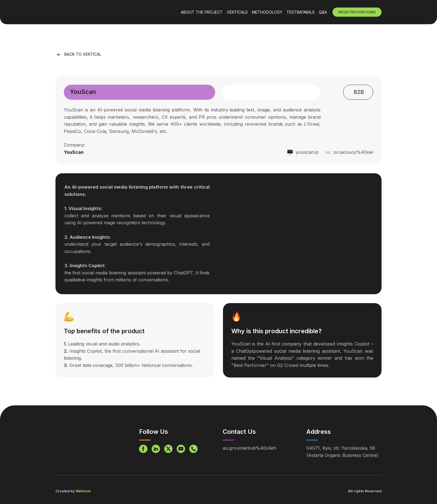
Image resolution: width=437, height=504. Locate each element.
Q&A (323, 12)
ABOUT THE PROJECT (202, 12)
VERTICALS (237, 12)
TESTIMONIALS (301, 12)
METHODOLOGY (267, 12)
